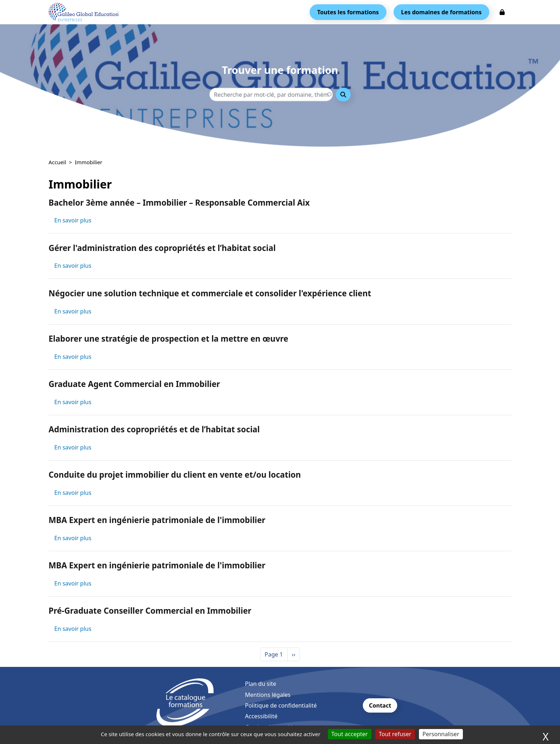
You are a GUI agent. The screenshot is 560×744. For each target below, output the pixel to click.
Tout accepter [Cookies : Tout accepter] (350, 734)
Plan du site (261, 684)
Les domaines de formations (441, 12)
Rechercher (343, 94)
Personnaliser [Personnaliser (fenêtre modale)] (441, 734)
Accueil (57, 162)
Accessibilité (261, 716)
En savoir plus (73, 220)
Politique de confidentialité (281, 705)
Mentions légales (268, 695)
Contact (380, 705)
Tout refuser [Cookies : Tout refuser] (395, 734)
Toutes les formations (348, 12)
